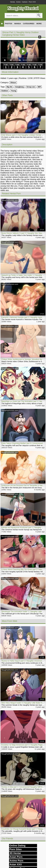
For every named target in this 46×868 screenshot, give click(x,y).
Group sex (31, 87)
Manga (18, 24)
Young (14, 91)
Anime (18, 2)
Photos (9, 24)
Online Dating (18, 846)
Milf (39, 87)
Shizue (13, 83)
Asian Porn (16, 857)
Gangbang (19, 87)
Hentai (13, 2)
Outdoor (5, 91)
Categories (29, 24)
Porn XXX (32, 2)
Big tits (9, 87)
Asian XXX (16, 864)
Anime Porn (16, 861)
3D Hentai (15, 853)
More (39, 24)
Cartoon (25, 2)
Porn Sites (16, 849)
